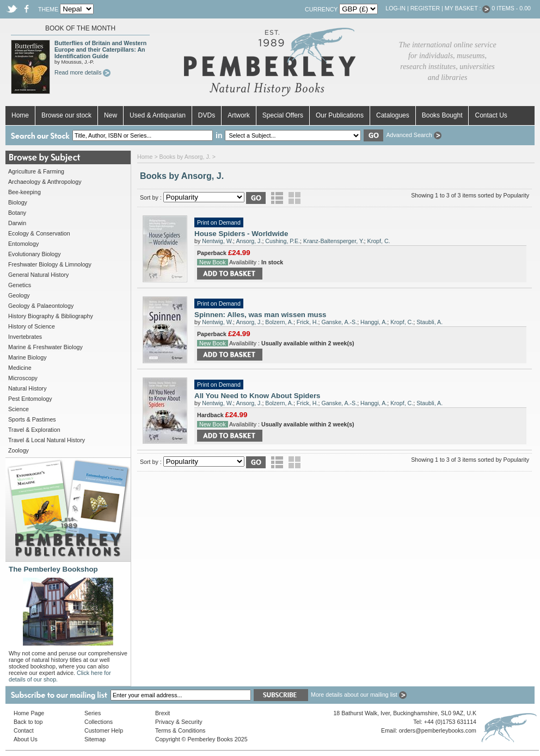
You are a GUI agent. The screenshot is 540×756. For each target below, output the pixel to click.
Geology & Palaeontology (41, 306)
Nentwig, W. (217, 241)
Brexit (162, 713)
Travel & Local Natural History (47, 440)
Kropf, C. (379, 241)
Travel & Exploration (34, 430)
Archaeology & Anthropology (45, 182)
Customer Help (104, 730)
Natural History (27, 388)
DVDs (207, 115)
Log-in (395, 8)
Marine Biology (27, 357)
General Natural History (38, 275)
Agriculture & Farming (36, 171)
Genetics (20, 285)
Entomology (23, 244)
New (111, 115)
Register (425, 8)
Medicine (20, 368)
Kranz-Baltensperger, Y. (334, 241)
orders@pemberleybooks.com (438, 730)
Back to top (28, 722)
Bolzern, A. (279, 322)
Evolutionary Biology (35, 254)
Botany (17, 213)
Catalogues (393, 115)
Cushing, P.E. (283, 241)
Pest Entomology (30, 399)
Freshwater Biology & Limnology (50, 264)
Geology (19, 295)
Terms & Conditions (180, 730)
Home (20, 115)
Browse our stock (66, 115)
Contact (24, 730)
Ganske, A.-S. (339, 322)
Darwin (17, 223)
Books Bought (442, 115)
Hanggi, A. (374, 322)
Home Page (29, 713)
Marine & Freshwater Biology (45, 347)
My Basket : (468, 8)
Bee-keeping (24, 192)
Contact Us (491, 115)
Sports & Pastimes (32, 419)
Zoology (19, 450)
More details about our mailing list (359, 695)
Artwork (239, 115)
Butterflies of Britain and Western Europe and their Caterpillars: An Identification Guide (100, 49)
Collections (99, 722)
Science (19, 409)
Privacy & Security (179, 722)
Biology (18, 202)
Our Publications (340, 115)
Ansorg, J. (249, 241)
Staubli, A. (429, 322)
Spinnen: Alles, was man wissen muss (260, 315)
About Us (26, 739)
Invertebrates (25, 337)
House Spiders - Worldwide (241, 234)
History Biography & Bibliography (51, 316)
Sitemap (95, 739)
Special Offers (283, 115)
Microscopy (23, 378)
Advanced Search (413, 135)
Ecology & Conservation (39, 233)
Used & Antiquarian (158, 115)
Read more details (82, 72)
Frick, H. (308, 322)
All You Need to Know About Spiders (257, 396)
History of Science (32, 326)
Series (93, 713)
